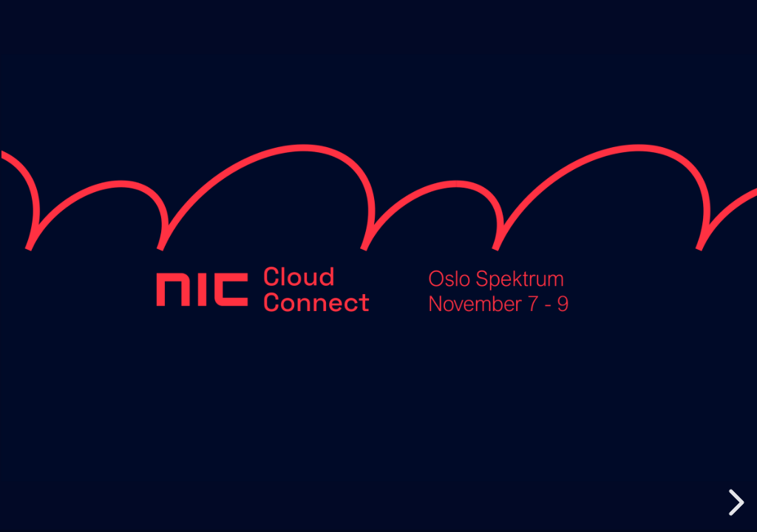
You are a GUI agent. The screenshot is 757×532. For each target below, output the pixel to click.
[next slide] (734, 502)
